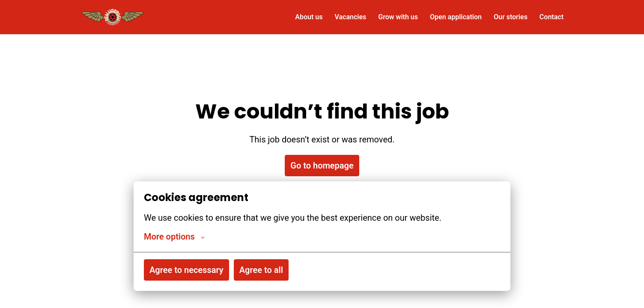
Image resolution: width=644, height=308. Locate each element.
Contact (552, 17)
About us (309, 17)
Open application (456, 17)
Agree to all (261, 270)
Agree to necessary (186, 270)
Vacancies (350, 17)
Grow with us (398, 17)
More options (174, 237)
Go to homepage (322, 166)
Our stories (511, 17)
